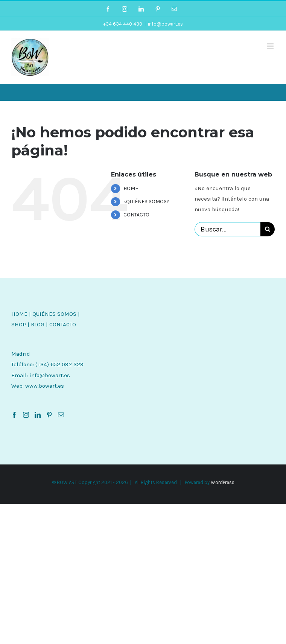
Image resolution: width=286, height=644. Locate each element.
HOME (131, 188)
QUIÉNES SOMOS (54, 314)
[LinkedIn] (38, 415)
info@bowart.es (165, 24)
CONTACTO (136, 215)
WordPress (223, 482)
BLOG (38, 324)
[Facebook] (14, 415)
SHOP (19, 324)
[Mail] (61, 415)
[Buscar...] (227, 229)
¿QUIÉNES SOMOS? (146, 202)
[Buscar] (268, 229)
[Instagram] (26, 415)
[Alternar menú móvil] (271, 46)
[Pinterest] (49, 415)
